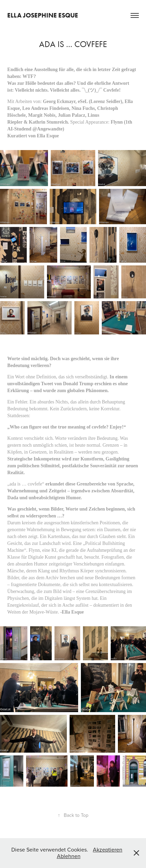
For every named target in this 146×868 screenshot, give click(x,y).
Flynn (117, 122)
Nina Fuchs (83, 108)
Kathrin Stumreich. (50, 122)
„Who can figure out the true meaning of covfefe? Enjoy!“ (66, 427)
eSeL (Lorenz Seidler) (100, 101)
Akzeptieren (108, 849)
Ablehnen (69, 856)
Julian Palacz (72, 115)
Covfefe (111, 90)
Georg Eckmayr (59, 101)
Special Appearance (89, 122)
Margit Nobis (42, 115)
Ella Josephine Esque (43, 15)
